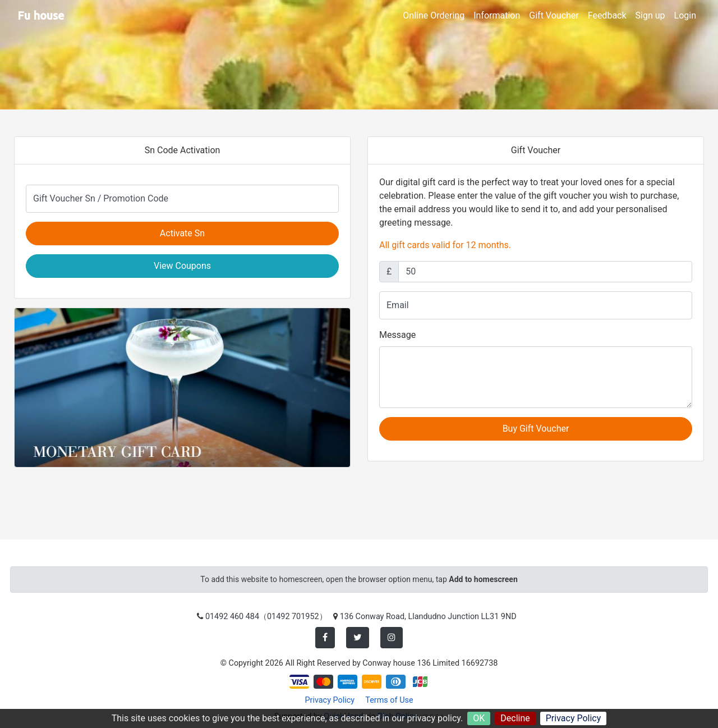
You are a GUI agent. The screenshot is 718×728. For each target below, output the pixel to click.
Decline (515, 718)
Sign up (650, 15)
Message (397, 335)
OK (479, 718)
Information (497, 15)
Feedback (607, 15)
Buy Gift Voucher (536, 429)
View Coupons (182, 266)
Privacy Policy (574, 718)
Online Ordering (434, 15)
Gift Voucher (554, 15)
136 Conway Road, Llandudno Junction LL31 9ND (428, 617)
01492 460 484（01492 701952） (266, 617)
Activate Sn (182, 233)
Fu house (41, 15)
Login (685, 15)
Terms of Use (389, 700)
